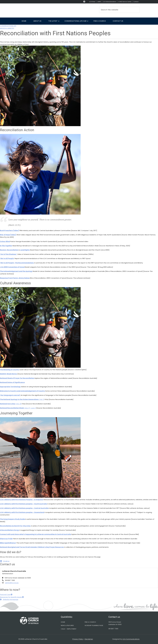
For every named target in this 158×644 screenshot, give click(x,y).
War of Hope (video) (8, 235)
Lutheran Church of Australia (37, 10)
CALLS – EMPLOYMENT (69, 629)
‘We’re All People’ (7, 258)
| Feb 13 (22, 399)
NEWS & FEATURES (67, 625)
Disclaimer (89, 639)
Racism (3, 250)
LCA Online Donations (110, 2)
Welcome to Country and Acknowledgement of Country (22, 391)
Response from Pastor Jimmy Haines (15, 278)
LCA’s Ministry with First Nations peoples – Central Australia (24, 508)
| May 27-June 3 (18, 408)
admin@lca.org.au (12, 583)
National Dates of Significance (12, 382)
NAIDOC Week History (9, 374)
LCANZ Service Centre (125, 2)
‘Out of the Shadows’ (8, 254)
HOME (63, 622)
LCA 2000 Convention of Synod (12, 267)
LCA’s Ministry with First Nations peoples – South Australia (23, 504)
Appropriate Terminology (10, 387)
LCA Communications (131, 639)
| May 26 (11, 404)
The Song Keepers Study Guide (12, 519)
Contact (136, 2)
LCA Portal (92, 2)
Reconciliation (13, 250)
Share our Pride (6, 539)
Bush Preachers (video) (10, 230)
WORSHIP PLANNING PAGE (94, 625)
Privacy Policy (78, 639)
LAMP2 (99, 2)
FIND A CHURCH (90, 622)
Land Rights (25, 250)
